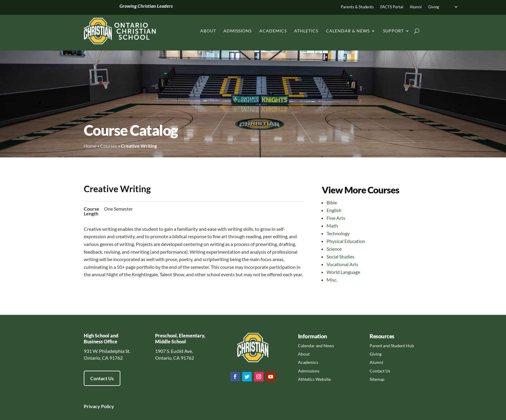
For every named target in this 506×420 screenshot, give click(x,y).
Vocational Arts (342, 264)
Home (90, 146)
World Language (343, 272)
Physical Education (346, 241)
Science (334, 249)
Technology (338, 233)
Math (332, 226)
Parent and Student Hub (392, 346)
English (334, 210)
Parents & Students (357, 7)
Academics (273, 31)
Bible (332, 202)
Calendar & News (348, 31)
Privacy (92, 406)
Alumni (416, 7)
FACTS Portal (392, 7)
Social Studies (341, 256)
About (208, 31)
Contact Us (102, 378)
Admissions (238, 31)
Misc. (332, 280)
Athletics (306, 31)
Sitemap (377, 379)
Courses (109, 146)
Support (393, 31)
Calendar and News (316, 346)
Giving (434, 7)
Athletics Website (314, 379)
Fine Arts (336, 218)
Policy (107, 406)
